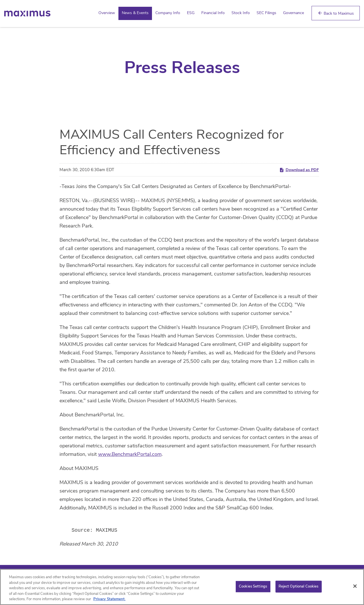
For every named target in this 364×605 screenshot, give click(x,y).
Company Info (168, 13)
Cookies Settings (253, 587)
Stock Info (241, 13)
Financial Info (213, 13)
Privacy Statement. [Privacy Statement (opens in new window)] (109, 600)
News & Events (135, 13)
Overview (107, 13)
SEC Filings (266, 13)
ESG (191, 13)
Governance (294, 13)
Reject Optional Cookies (299, 587)
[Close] (355, 587)
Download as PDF (299, 170)
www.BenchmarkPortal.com (130, 454)
